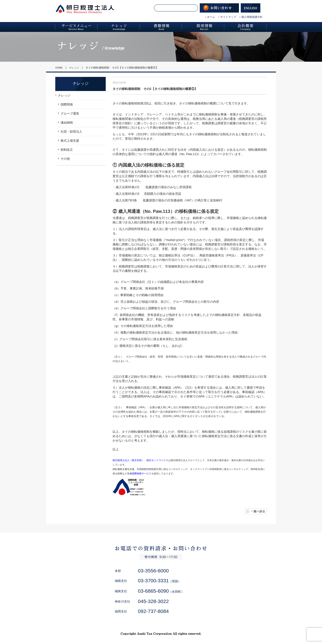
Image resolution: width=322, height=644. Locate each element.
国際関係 (67, 104)
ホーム (211, 17)
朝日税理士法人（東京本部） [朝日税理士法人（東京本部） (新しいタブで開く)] (128, 460)
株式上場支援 (70, 141)
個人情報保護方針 (252, 17)
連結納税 (67, 122)
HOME (59, 68)
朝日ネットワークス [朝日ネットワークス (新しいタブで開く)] (157, 460)
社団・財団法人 (71, 132)
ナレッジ (75, 68)
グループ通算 (70, 113)
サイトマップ (228, 17)
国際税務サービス (142, 473)
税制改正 (67, 150)
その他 (65, 159)
